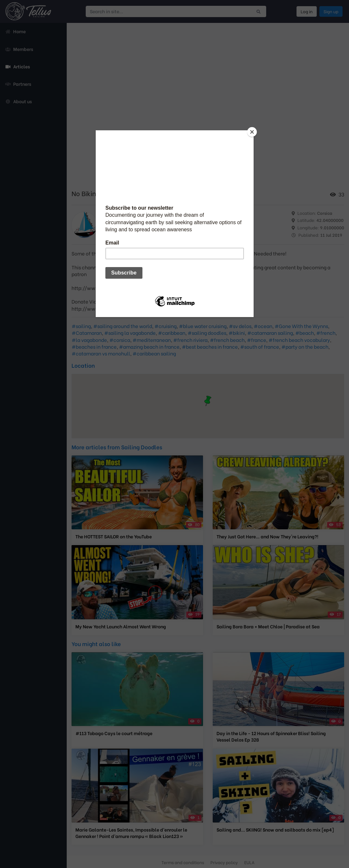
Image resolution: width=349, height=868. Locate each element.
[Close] (252, 132)
